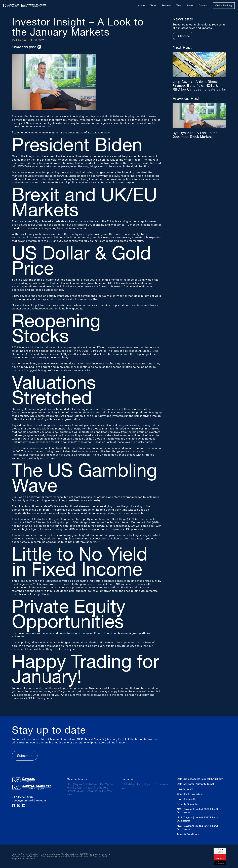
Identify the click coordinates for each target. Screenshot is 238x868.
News (190, 5)
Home (141, 5)
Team (179, 5)
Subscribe (183, 36)
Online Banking (224, 5)
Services (166, 5)
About (153, 5)
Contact (203, 5)
